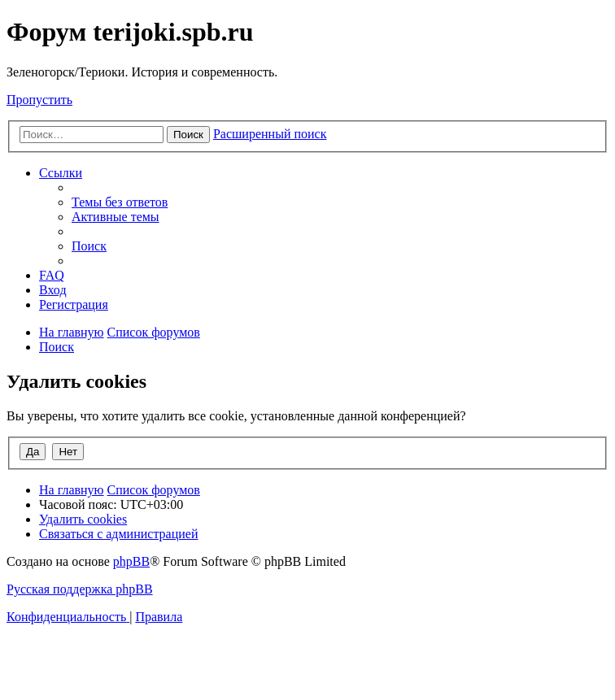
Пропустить (39, 100)
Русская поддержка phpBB (80, 589)
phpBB (131, 561)
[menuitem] (120, 202)
